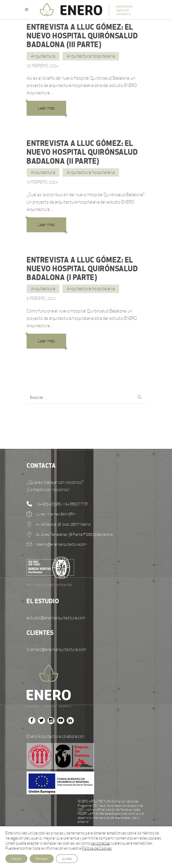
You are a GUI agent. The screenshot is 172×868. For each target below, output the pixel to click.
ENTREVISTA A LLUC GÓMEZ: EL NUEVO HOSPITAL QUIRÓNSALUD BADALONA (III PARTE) (82, 36)
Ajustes (67, 859)
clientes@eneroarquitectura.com (56, 649)
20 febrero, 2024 (42, 66)
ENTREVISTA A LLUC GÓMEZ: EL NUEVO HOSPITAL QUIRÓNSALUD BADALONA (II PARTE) (82, 152)
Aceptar (16, 859)
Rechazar (42, 859)
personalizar (101, 843)
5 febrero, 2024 (41, 298)
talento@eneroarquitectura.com (61, 544)
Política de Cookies (97, 848)
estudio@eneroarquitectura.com (56, 618)
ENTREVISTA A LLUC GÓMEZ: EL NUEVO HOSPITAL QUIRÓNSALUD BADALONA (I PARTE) (82, 268)
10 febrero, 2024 (42, 182)
